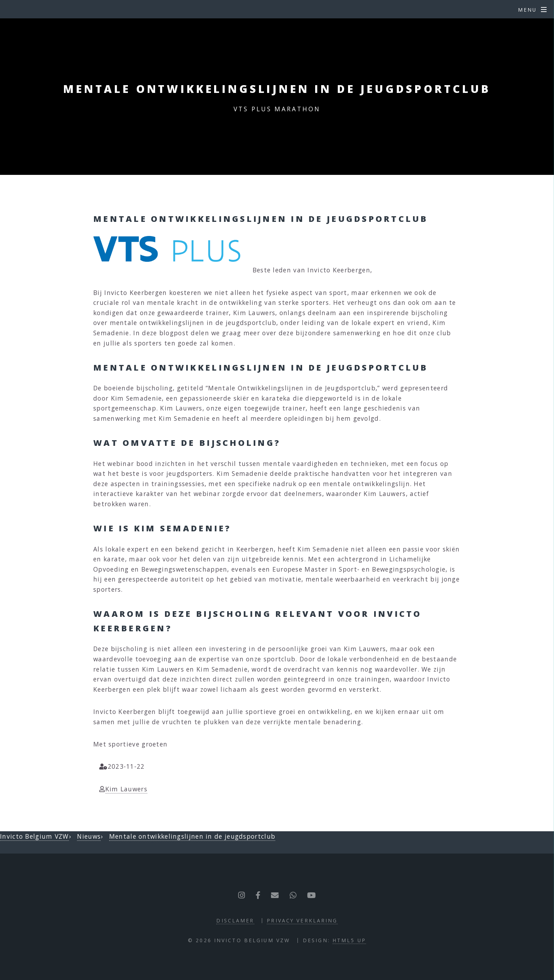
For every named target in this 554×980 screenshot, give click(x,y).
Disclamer (235, 920)
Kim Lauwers (126, 789)
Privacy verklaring (302, 920)
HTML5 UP (349, 940)
